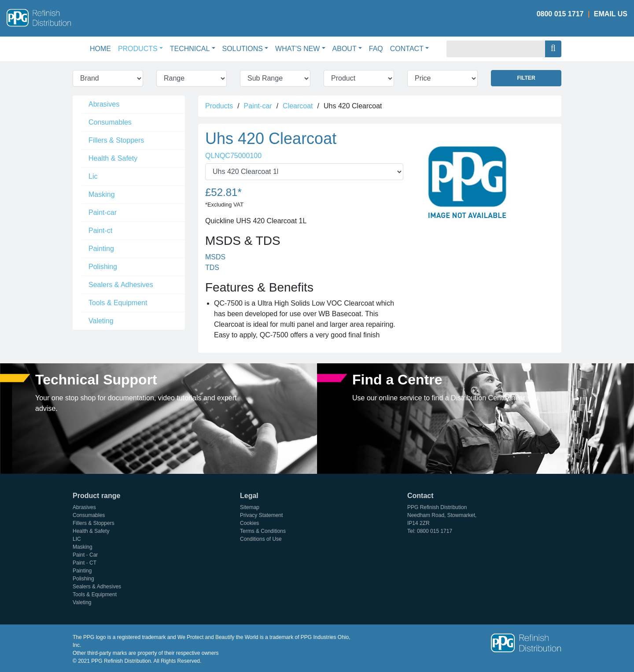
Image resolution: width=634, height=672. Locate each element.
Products (219, 106)
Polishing (103, 267)
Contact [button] (407, 49)
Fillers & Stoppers (116, 140)
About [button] (345, 49)
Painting (101, 249)
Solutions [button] (243, 49)
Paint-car (103, 212)
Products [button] (138, 49)
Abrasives (104, 104)
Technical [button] (190, 49)
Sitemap (250, 507)
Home (102, 48)
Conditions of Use (261, 539)
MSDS (215, 257)
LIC (77, 539)
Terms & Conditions (263, 531)
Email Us (611, 14)
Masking (102, 194)
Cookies (249, 523)
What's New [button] (297, 49)
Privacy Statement (261, 515)
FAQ (376, 49)
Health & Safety (113, 158)
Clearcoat (298, 106)
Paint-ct (100, 231)
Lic (93, 176)
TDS (212, 268)
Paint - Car (85, 555)
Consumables (110, 122)
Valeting (101, 321)
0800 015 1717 (560, 14)
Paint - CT (85, 563)
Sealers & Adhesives (121, 285)
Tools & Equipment (118, 303)
